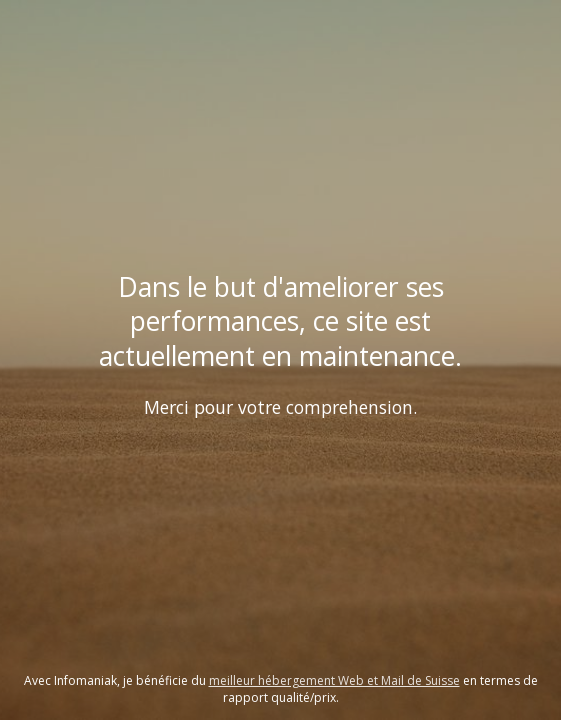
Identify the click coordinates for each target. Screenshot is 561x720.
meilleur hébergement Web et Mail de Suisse (334, 680)
